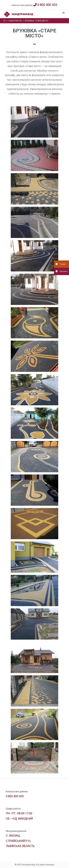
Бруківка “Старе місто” (37, 21)
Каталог (61, 271)
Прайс (60, 264)
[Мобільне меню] (64, 13)
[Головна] (5, 21)
